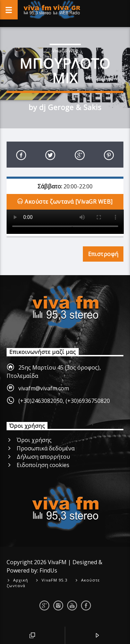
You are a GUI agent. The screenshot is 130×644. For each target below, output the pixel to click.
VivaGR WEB (65, 51)
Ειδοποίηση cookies (43, 465)
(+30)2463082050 (41, 401)
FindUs (48, 570)
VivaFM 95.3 (54, 580)
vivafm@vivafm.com (44, 388)
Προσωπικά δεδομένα (46, 448)
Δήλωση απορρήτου (43, 457)
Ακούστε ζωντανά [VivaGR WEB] (65, 202)
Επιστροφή (103, 254)
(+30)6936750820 (88, 401)
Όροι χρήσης (34, 440)
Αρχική (21, 580)
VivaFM (57, 562)
